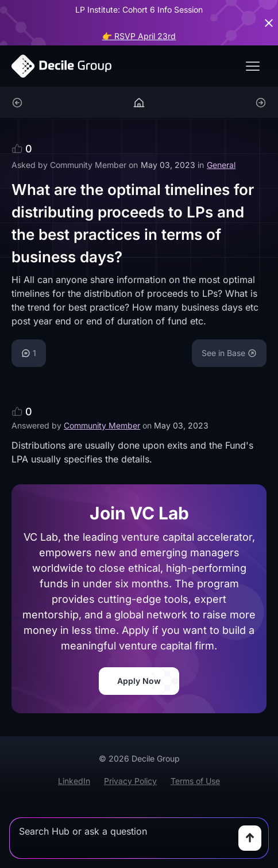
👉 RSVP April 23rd (139, 36)
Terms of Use (195, 781)
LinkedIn (74, 781)
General (221, 165)
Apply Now (139, 681)
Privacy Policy (130, 781)
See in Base (229, 353)
